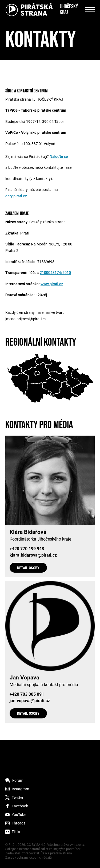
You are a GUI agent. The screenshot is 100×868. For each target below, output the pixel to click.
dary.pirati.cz (16, 196)
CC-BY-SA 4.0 (36, 845)
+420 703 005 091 (27, 694)
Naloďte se (59, 157)
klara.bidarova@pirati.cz (33, 555)
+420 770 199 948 (27, 549)
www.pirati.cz (52, 284)
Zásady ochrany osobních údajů (29, 858)
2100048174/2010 (55, 273)
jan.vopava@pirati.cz (30, 701)
